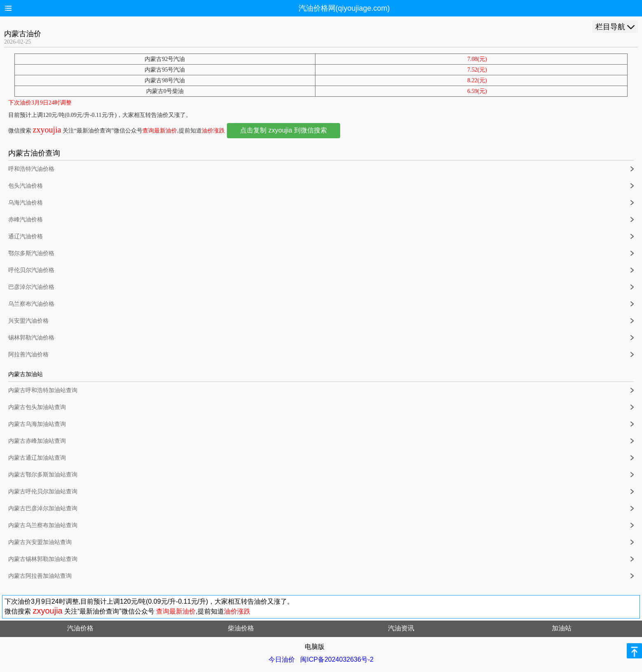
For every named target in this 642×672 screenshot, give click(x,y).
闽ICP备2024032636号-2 (337, 659)
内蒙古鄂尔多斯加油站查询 (43, 475)
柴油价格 (241, 628)
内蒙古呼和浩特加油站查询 (43, 390)
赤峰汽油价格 (26, 220)
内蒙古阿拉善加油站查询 (40, 576)
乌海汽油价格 (26, 203)
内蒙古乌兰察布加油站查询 (43, 525)
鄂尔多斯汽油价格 (31, 253)
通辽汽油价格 (26, 236)
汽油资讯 (401, 628)
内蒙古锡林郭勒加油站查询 (43, 559)
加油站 (562, 628)
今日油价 (282, 659)
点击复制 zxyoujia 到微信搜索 (284, 130)
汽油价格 (80, 628)
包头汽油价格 (26, 186)
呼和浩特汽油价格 (31, 169)
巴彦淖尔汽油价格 (31, 287)
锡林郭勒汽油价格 (31, 338)
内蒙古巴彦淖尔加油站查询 (43, 508)
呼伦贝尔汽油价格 (31, 270)
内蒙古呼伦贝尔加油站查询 (43, 492)
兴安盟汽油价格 (28, 321)
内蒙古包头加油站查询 (37, 407)
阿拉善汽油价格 (28, 355)
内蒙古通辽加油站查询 (37, 458)
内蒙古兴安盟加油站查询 (40, 542)
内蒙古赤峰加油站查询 (37, 441)
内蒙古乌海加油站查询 (37, 424)
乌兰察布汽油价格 (31, 304)
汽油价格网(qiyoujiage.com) (344, 8)
